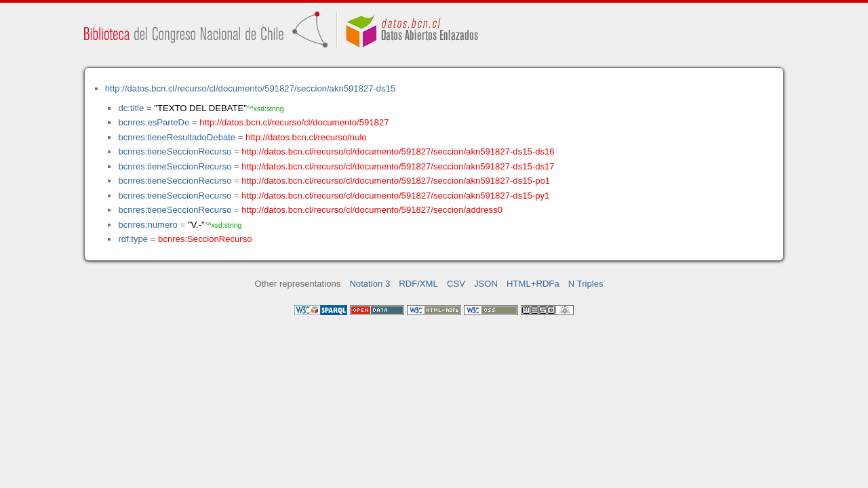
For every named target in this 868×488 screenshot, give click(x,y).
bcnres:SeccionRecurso (205, 239)
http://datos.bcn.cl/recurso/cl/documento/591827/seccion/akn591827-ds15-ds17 (398, 166)
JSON (486, 284)
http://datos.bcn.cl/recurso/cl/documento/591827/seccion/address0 (372, 210)
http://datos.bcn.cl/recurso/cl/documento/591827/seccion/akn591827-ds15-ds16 (398, 151)
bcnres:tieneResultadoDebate (177, 137)
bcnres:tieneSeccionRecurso (175, 151)
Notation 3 (370, 284)
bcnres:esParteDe (154, 122)
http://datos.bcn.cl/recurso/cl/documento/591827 (294, 122)
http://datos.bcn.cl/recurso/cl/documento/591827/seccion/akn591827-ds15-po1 (396, 181)
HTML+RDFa (533, 284)
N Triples (586, 284)
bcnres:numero (147, 225)
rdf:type (133, 239)
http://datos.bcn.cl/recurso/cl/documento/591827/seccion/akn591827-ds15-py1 (395, 196)
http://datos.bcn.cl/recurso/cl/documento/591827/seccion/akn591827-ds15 (251, 88)
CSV (456, 284)
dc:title (131, 108)
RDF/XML (418, 284)
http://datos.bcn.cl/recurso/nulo (306, 137)
